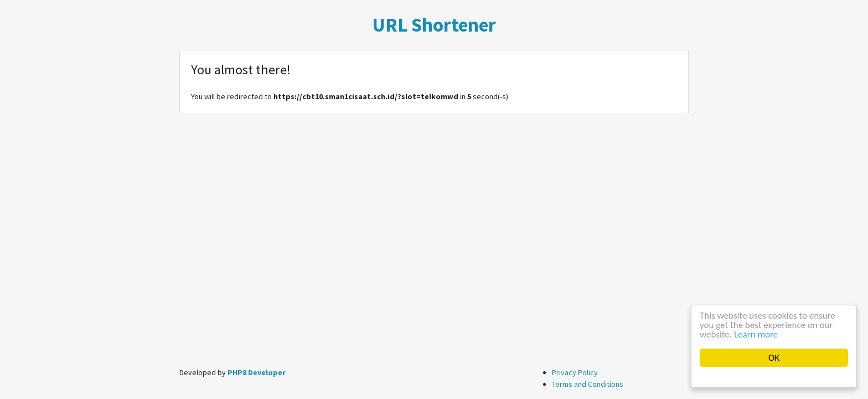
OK (774, 358)
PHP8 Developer (257, 372)
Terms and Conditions (588, 384)
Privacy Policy (575, 372)
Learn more (756, 334)
